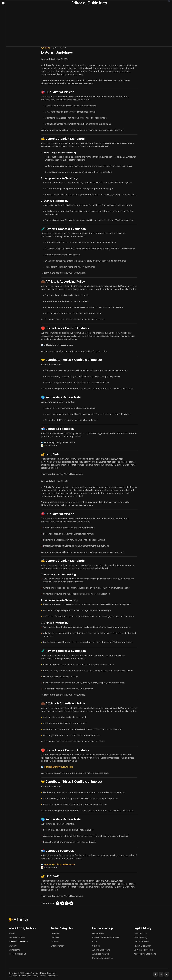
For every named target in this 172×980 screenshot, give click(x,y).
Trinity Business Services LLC (45, 976)
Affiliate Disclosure (74, 319)
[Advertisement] (89, 28)
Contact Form (51, 445)
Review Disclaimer (96, 319)
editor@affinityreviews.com (58, 345)
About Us (45, 48)
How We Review (72, 273)
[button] (3, 3)
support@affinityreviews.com (59, 442)
